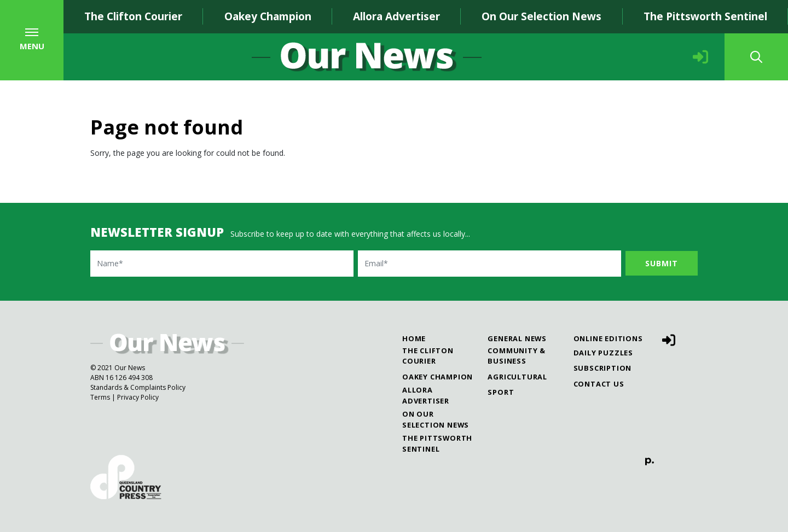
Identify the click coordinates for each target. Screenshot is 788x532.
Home (414, 338)
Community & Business (517, 356)
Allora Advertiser (396, 16)
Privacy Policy (138, 397)
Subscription (603, 368)
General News (517, 338)
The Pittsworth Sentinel (437, 443)
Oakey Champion (268, 16)
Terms (100, 397)
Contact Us (599, 384)
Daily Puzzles (603, 353)
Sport (501, 392)
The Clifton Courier (133, 16)
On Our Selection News (541, 16)
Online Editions (608, 338)
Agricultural (517, 377)
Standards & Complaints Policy (138, 387)
